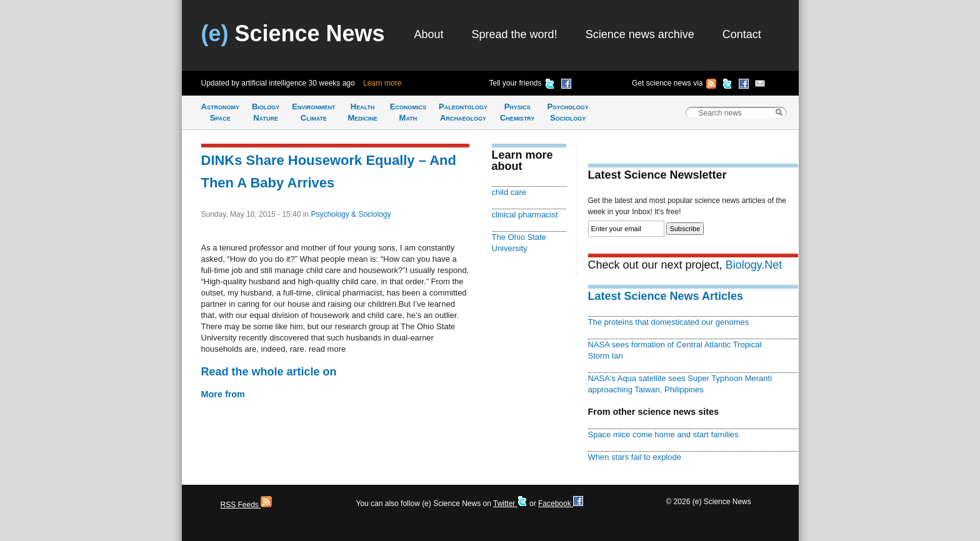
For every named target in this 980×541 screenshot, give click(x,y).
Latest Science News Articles (666, 296)
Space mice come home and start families (663, 434)
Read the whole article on (269, 372)
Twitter (510, 504)
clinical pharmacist (525, 215)
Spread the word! (515, 34)
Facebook (561, 504)
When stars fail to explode (635, 457)
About (429, 34)
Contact (742, 34)
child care (509, 192)
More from (223, 394)
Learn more (382, 83)
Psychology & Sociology (351, 214)
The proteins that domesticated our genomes (669, 322)
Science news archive (640, 34)
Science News (293, 33)
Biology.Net (754, 265)
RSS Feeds (247, 505)
